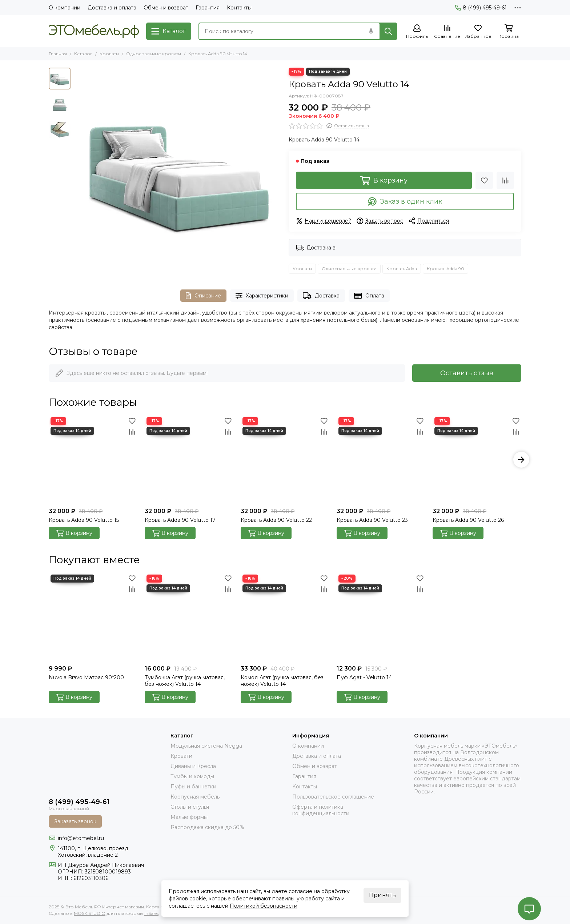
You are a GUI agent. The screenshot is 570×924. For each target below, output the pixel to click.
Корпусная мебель (195, 797)
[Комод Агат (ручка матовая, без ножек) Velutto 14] (285, 617)
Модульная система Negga (206, 746)
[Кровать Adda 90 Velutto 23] (381, 460)
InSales (151, 913)
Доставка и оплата (112, 8)
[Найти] (388, 31)
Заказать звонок (75, 821)
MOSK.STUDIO (90, 913)
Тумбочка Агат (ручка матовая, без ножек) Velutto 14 (185, 681)
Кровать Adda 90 (445, 269)
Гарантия (208, 8)
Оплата (369, 296)
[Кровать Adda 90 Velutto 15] (93, 460)
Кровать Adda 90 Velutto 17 (180, 520)
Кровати (109, 54)
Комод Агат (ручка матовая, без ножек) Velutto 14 (282, 681)
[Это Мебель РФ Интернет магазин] (94, 31)
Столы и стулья (190, 807)
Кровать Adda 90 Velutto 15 (84, 520)
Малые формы (189, 817)
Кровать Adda (402, 269)
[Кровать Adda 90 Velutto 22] (285, 460)
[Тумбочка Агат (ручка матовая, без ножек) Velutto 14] (189, 617)
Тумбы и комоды (192, 776)
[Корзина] (509, 32)
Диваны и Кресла (193, 766)
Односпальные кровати (154, 54)
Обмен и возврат (166, 8)
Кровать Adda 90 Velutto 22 (276, 520)
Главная (58, 54)
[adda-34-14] (178, 171)
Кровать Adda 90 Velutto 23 (372, 520)
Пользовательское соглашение (333, 797)
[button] (521, 460)
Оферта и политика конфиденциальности (321, 810)
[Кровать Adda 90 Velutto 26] (477, 460)
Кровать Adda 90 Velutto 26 (468, 520)
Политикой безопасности (264, 906)
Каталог (83, 54)
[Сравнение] (447, 32)
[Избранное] (478, 32)
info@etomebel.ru (81, 838)
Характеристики (262, 296)
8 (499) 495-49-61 (481, 8)
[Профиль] (417, 32)
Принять (382, 895)
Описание (203, 296)
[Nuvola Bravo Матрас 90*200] (93, 617)
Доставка (321, 296)
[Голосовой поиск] (371, 31)
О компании (65, 8)
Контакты (239, 8)
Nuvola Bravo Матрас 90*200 (86, 677)
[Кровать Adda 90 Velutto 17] (189, 460)
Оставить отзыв (467, 373)
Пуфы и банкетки (193, 787)
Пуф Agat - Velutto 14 (364, 677)
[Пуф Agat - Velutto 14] (381, 617)
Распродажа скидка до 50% (207, 827)
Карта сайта (159, 907)
